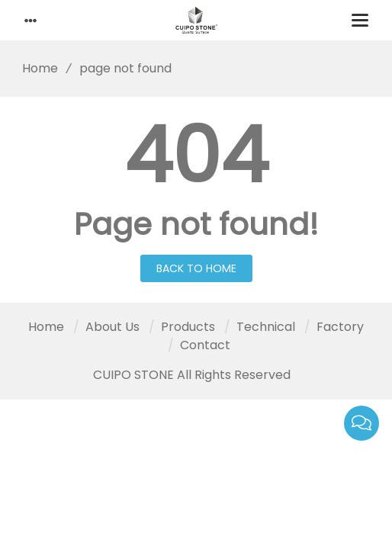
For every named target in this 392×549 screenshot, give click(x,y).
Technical (266, 327)
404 (196, 156)
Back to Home (196, 268)
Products (188, 327)
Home (35, 68)
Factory (340, 327)
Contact (205, 345)
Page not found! (196, 224)
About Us (112, 327)
